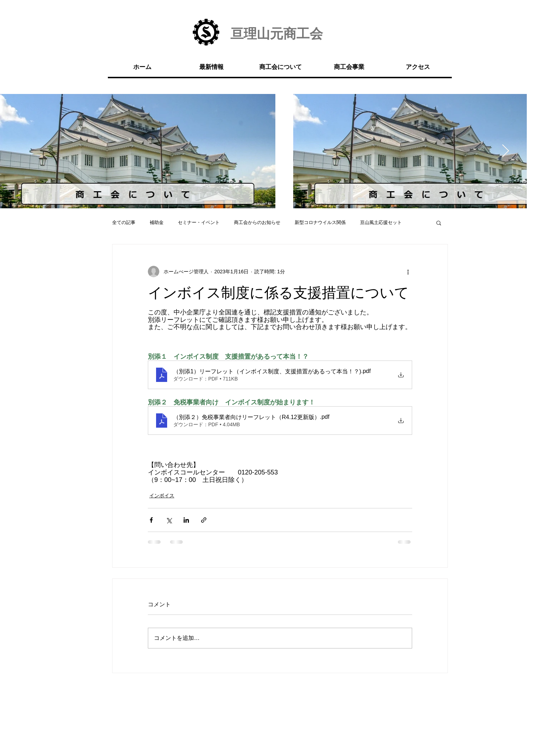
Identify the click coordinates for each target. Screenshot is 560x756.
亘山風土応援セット (381, 222)
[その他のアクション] (408, 272)
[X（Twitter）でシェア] (169, 520)
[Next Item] (506, 151)
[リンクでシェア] (204, 520)
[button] (439, 223)
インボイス (162, 496)
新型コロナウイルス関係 (320, 222)
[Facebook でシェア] (151, 520)
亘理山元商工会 (277, 34)
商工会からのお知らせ (257, 222)
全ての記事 (124, 222)
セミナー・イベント (199, 222)
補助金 (157, 222)
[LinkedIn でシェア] (186, 520)
